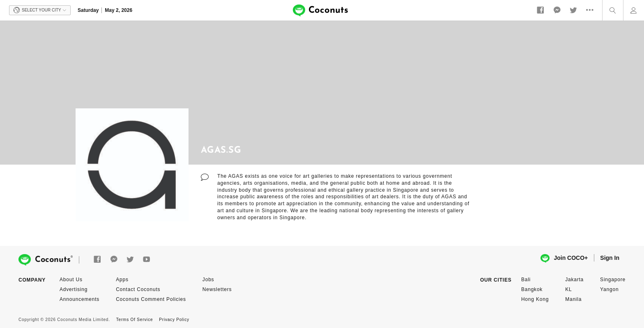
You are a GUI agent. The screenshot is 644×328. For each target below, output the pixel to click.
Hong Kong (535, 299)
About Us (71, 280)
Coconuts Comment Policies (151, 299)
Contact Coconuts (138, 289)
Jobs (208, 280)
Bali (526, 280)
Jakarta (574, 280)
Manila (573, 299)
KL (568, 289)
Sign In (610, 258)
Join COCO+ (564, 258)
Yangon (609, 289)
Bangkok (532, 289)
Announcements (79, 299)
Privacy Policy (174, 320)
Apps (122, 280)
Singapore (613, 280)
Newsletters (217, 289)
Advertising (74, 289)
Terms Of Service (135, 320)
